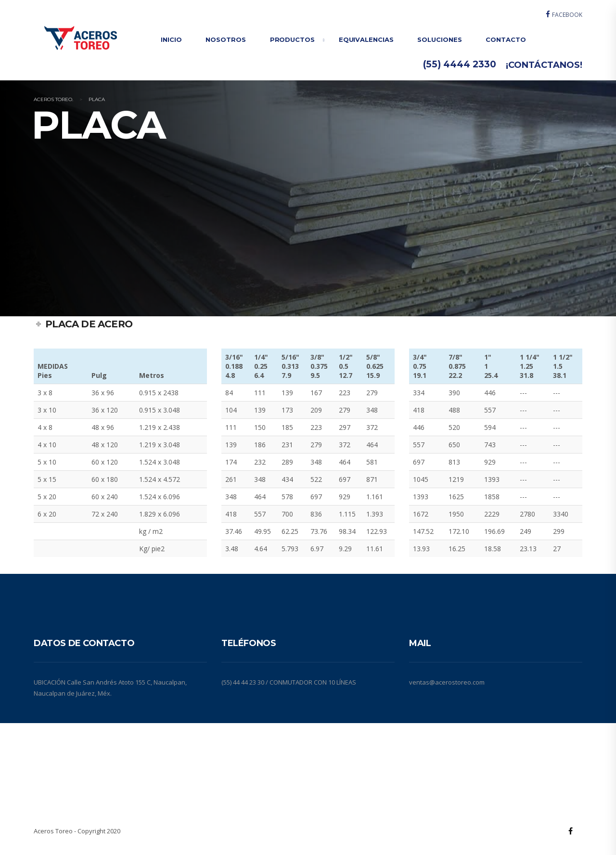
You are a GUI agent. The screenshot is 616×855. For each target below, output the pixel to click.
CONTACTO (506, 39)
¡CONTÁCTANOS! (544, 65)
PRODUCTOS (292, 39)
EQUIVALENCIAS (366, 39)
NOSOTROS (225, 39)
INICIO (171, 39)
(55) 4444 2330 (460, 64)
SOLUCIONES (439, 39)
